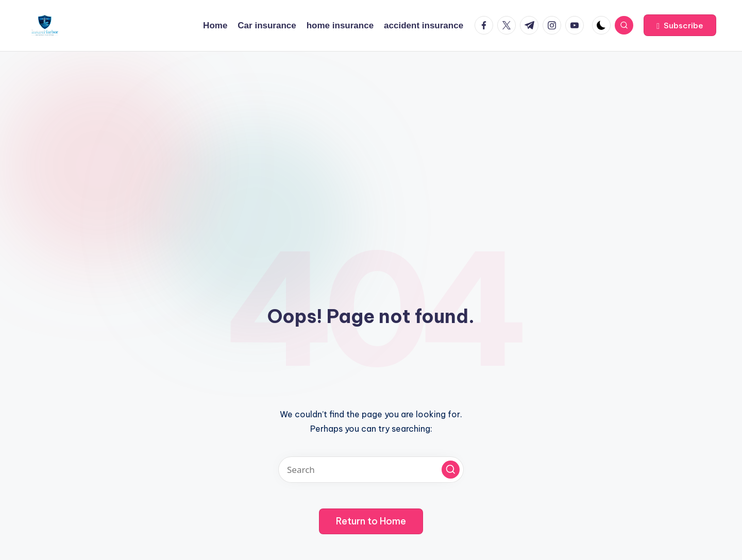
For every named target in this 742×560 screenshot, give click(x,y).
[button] (680, 25)
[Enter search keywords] (371, 470)
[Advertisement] (371, 129)
